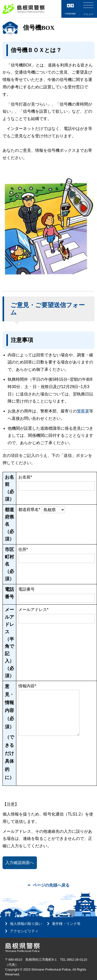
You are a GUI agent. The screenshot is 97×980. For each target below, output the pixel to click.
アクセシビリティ (24, 931)
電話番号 (26, 589)
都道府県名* (29, 510)
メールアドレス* (33, 610)
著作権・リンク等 (66, 924)
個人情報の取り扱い (26, 924)
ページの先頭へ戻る (49, 885)
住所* (23, 549)
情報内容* (27, 686)
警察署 (83, 411)
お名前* (25, 477)
